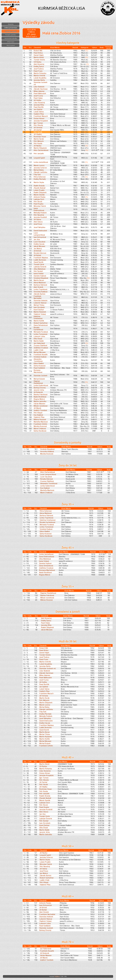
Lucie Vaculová (39, 242)
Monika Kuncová (40, 426)
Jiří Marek (37, 408)
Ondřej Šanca (39, 66)
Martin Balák (39, 341)
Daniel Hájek (39, 55)
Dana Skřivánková (41, 325)
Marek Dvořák (39, 195)
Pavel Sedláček (39, 368)
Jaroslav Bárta (39, 80)
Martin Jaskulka (40, 401)
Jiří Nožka (37, 146)
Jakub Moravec (39, 246)
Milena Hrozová (40, 419)
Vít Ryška (37, 62)
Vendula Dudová (40, 357)
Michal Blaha (39, 170)
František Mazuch (41, 116)
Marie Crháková (40, 428)
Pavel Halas (38, 98)
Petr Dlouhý (38, 125)
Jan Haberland (39, 343)
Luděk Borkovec (40, 260)
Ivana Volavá (39, 273)
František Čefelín (40, 424)
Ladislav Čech (39, 199)
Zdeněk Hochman (41, 89)
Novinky (11, 24)
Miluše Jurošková (40, 406)
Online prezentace (11, 28)
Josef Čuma (38, 96)
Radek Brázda (39, 186)
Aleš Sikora (38, 222)
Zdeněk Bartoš (39, 294)
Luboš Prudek (39, 190)
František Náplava (41, 258)
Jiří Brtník (37, 251)
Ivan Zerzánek (39, 307)
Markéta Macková (41, 422)
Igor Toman (38, 123)
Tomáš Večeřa (39, 60)
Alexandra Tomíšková (38, 360)
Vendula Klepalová (41, 278)
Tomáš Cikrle (39, 264)
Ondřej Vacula (39, 244)
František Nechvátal (37, 297)
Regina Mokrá (39, 399)
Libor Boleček (39, 87)
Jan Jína (37, 239)
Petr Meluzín (39, 141)
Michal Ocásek (39, 379)
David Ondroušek (40, 231)
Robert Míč (38, 51)
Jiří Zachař (38, 130)
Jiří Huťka (37, 100)
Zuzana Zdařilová (40, 345)
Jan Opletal (38, 109)
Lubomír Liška (39, 336)
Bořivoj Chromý (40, 388)
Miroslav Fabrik (40, 206)
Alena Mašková (40, 283)
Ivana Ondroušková (39, 209)
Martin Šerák (39, 139)
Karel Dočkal (39, 310)
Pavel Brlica (38, 53)
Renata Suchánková (38, 328)
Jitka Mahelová (39, 269)
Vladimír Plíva (39, 417)
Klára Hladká (39, 363)
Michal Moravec (40, 352)
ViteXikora (57, 976)
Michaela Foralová (41, 332)
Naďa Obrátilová (40, 397)
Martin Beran (39, 280)
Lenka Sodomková (41, 385)
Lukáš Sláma (39, 112)
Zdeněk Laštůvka (40, 172)
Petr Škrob (38, 201)
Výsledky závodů (11, 31)
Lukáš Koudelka (40, 78)
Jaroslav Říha (39, 105)
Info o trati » (31, 36)
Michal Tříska (39, 305)
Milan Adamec (39, 91)
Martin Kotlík (39, 321)
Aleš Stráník (38, 287)
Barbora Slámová (40, 285)
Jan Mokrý (38, 248)
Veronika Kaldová (40, 292)
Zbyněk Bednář (40, 188)
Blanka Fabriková (40, 394)
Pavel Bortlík (39, 107)
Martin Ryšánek (40, 312)
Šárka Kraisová (40, 366)
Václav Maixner (39, 404)
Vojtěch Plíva (39, 114)
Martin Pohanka (40, 73)
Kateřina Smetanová (38, 317)
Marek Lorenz (39, 165)
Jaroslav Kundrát (40, 217)
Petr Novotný (39, 215)
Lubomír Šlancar (40, 303)
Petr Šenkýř (38, 271)
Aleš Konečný (39, 64)
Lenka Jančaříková (41, 162)
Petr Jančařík (39, 153)
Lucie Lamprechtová (39, 234)
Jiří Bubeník (38, 392)
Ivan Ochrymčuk (40, 237)
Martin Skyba (39, 182)
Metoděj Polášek (40, 213)
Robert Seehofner (41, 323)
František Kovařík (41, 354)
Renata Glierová (40, 253)
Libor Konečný (39, 102)
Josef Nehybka (39, 227)
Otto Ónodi (38, 339)
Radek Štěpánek (40, 192)
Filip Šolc (37, 174)
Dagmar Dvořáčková (38, 382)
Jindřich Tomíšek (40, 410)
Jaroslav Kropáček (41, 121)
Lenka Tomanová (40, 334)
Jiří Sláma (37, 219)
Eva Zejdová (38, 415)
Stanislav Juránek (40, 375)
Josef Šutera (39, 69)
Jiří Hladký (38, 134)
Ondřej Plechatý (40, 179)
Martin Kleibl (39, 57)
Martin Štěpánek (40, 148)
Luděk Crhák (39, 350)
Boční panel (11, 45)
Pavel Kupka (38, 204)
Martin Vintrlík (39, 75)
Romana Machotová (38, 371)
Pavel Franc (38, 71)
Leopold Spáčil (39, 158)
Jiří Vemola (38, 127)
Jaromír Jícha (39, 390)
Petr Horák (38, 132)
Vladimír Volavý (40, 314)
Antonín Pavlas (40, 197)
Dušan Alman (39, 118)
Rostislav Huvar (40, 137)
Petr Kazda (38, 143)
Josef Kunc (38, 224)
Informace (11, 42)
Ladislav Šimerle (40, 267)
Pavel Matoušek (40, 93)
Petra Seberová (40, 177)
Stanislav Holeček (41, 300)
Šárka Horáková (40, 431)
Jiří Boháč (37, 255)
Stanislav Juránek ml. (48, 668)
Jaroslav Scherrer (40, 168)
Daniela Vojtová (40, 276)
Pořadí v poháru (11, 35)
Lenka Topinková (40, 289)
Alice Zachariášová (41, 150)
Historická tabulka (11, 38)
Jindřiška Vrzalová (41, 348)
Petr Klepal (38, 413)
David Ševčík (39, 262)
